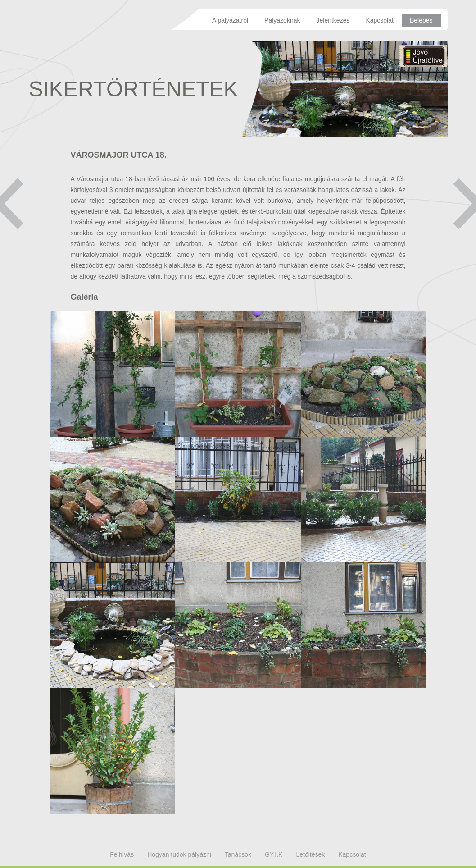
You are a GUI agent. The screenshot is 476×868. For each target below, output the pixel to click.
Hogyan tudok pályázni (179, 854)
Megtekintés (112, 374)
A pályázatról (230, 20)
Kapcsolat (379, 20)
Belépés (421, 20)
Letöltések (310, 854)
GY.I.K (274, 854)
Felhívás (122, 854)
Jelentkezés (333, 20)
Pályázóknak (282, 20)
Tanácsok (238, 854)
